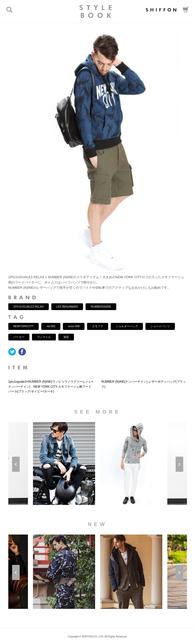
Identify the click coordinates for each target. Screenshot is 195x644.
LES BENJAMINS (67, 307)
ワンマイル (44, 337)
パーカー (19, 337)
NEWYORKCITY (24, 326)
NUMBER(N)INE (101, 307)
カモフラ (98, 326)
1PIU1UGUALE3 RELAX (29, 307)
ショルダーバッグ (127, 326)
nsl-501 (51, 326)
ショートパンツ (160, 326)
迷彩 (66, 337)
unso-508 (74, 326)
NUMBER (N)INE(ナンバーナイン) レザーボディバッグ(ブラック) (144, 384)
